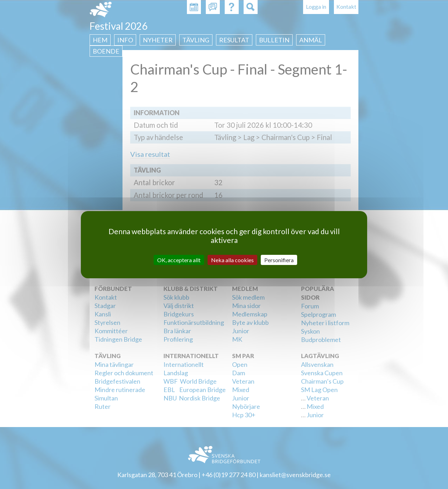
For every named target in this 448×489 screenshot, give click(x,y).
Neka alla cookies (232, 260)
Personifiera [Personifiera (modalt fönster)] (279, 260)
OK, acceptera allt (179, 260)
